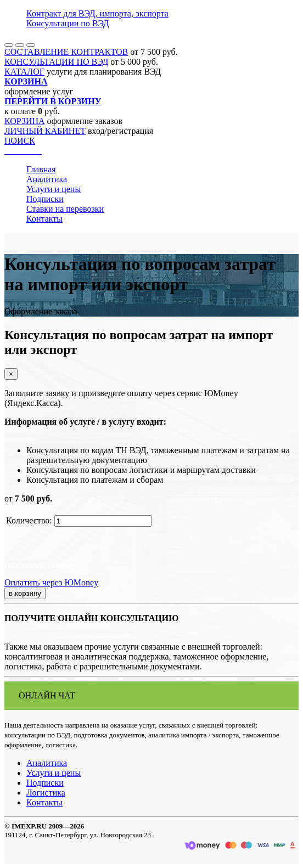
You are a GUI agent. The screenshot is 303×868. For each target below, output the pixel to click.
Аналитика (47, 179)
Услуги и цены (54, 189)
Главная (41, 169)
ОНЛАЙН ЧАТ (47, 695)
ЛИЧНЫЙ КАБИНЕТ (45, 131)
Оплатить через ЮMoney (51, 582)
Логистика (46, 793)
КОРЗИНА (25, 121)
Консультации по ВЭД (68, 23)
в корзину (25, 593)
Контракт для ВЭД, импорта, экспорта (97, 13)
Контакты (44, 219)
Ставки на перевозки (65, 209)
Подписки (45, 199)
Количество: (29, 520)
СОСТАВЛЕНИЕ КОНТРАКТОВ (66, 52)
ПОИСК (20, 141)
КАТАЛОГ (24, 72)
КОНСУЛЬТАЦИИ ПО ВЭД (56, 62)
